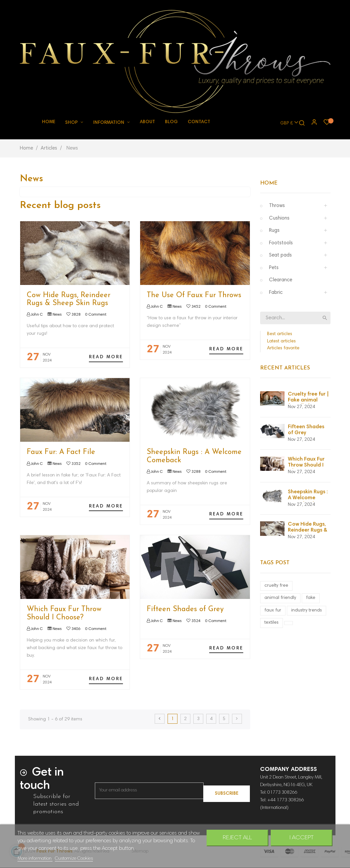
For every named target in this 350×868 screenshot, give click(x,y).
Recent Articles (285, 368)
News (57, 315)
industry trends (307, 610)
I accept (302, 838)
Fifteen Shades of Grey (185, 609)
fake (311, 598)
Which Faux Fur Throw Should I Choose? (64, 613)
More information (35, 859)
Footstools (281, 243)
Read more (106, 357)
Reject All (237, 838)
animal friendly (280, 598)
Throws (277, 206)
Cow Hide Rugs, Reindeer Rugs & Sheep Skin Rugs (69, 299)
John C (37, 315)
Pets (274, 268)
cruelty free (276, 586)
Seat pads (280, 255)
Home (269, 183)
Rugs (274, 231)
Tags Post (275, 563)
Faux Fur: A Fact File (61, 452)
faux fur (273, 610)
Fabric (276, 293)
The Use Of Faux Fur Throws (194, 295)
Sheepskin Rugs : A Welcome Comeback (308, 498)
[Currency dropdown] (286, 123)
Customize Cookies (74, 859)
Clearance (281, 280)
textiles (272, 623)
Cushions (279, 218)
